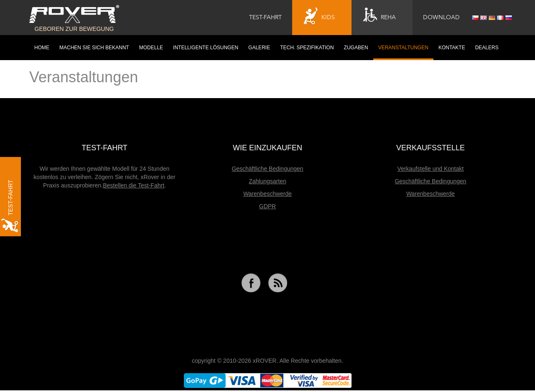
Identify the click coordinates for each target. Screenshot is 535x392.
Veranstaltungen (403, 48)
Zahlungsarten (267, 181)
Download (441, 18)
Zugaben (356, 48)
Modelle (151, 48)
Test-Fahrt (265, 18)
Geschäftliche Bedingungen (267, 169)
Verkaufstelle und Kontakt (431, 169)
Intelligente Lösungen (206, 48)
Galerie (259, 48)
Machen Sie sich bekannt (94, 48)
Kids (319, 16)
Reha (380, 16)
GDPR (267, 206)
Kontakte (452, 48)
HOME (42, 48)
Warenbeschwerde (267, 194)
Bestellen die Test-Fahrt (134, 185)
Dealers (487, 48)
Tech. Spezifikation (307, 48)
